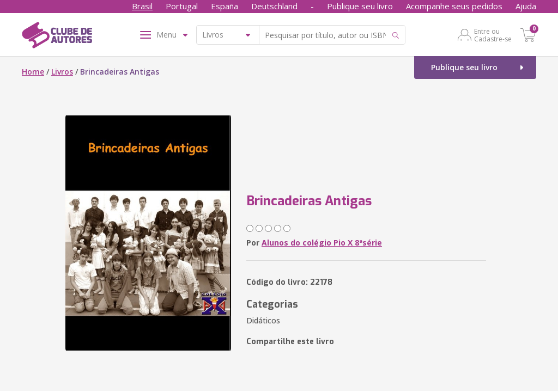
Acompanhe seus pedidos (454, 6)
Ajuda (526, 6)
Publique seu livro (360, 6)
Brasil (142, 6)
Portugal (182, 6)
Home (33, 72)
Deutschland (274, 6)
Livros (62, 72)
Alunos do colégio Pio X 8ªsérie (322, 243)
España (225, 6)
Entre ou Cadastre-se (493, 35)
